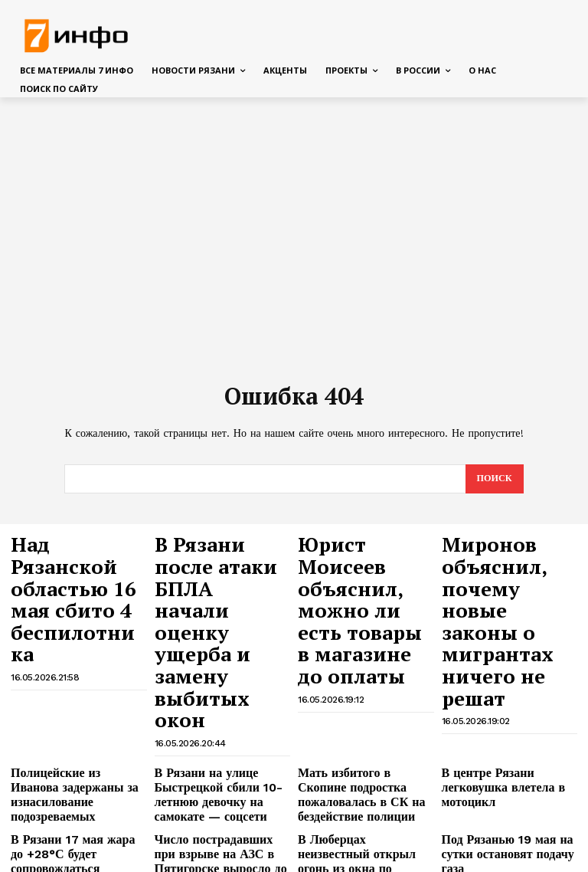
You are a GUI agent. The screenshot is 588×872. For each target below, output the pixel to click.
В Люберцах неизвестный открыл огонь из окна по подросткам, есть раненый (358, 713)
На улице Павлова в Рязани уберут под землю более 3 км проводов (76, 811)
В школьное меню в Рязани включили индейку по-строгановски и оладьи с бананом (217, 818)
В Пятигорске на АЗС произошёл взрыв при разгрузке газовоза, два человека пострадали (494, 818)
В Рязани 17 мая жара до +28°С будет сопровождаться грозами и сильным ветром (77, 713)
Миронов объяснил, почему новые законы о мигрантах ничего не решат (505, 569)
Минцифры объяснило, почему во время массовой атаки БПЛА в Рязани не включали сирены (215, 762)
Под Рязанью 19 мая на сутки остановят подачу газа (510, 707)
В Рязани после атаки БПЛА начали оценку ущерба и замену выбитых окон (221, 569)
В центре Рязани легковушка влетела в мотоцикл (508, 651)
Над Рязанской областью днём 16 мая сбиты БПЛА (70, 750)
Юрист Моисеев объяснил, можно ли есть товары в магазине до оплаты (358, 569)
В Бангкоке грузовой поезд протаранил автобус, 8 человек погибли (359, 811)
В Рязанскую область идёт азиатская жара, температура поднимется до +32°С (508, 756)
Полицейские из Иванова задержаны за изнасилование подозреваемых (77, 657)
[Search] (493, 480)
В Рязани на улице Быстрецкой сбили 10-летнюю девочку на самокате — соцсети (221, 663)
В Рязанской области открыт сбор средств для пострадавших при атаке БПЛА (364, 762)
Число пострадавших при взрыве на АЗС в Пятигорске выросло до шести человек (221, 713)
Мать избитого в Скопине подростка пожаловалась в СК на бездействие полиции (361, 657)
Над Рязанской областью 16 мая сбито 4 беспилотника (68, 561)
